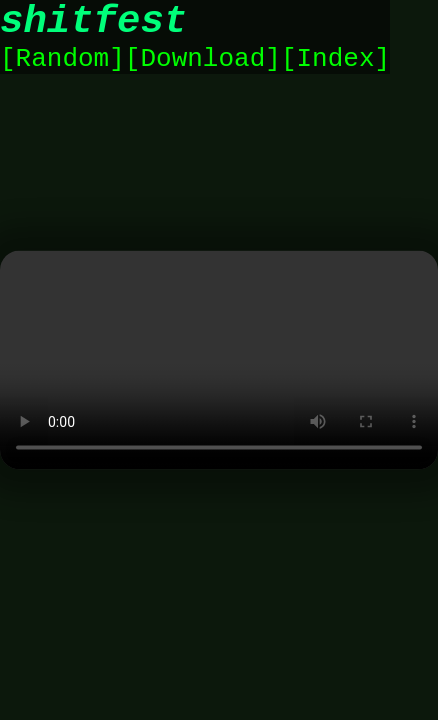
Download (202, 71)
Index (335, 71)
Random (63, 71)
